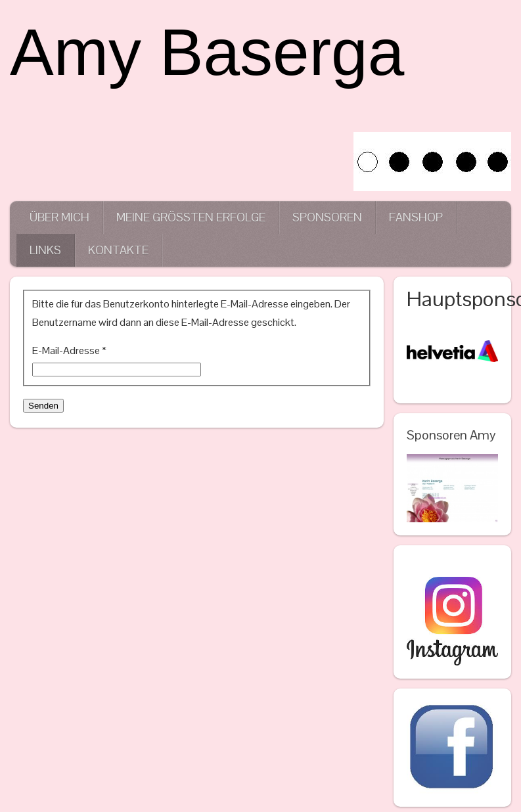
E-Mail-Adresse (69, 350)
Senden (43, 406)
